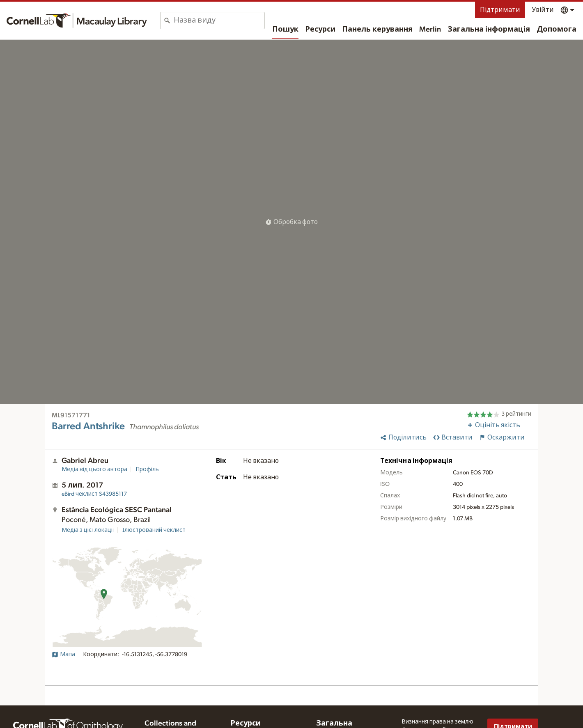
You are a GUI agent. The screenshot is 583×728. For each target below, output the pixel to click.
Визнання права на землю (437, 722)
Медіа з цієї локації (88, 530)
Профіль (147, 469)
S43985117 (94, 494)
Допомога (557, 30)
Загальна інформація (489, 30)
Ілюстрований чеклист (154, 530)
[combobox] (219, 21)
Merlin (430, 30)
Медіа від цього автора (94, 469)
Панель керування (377, 30)
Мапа (63, 655)
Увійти (543, 10)
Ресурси (320, 30)
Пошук (285, 30)
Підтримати (500, 10)
